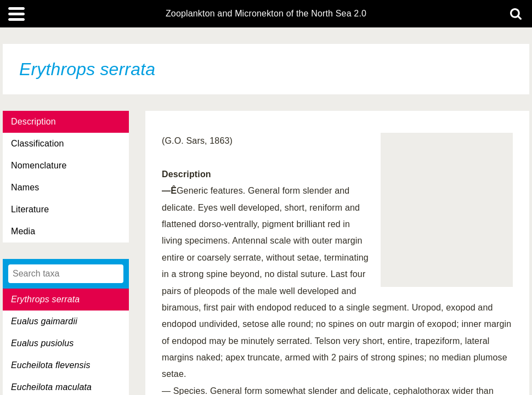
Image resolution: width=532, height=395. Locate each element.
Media (23, 231)
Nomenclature (39, 165)
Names (25, 187)
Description (33, 122)
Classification (38, 143)
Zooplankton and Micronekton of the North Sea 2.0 (266, 14)
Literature (30, 209)
